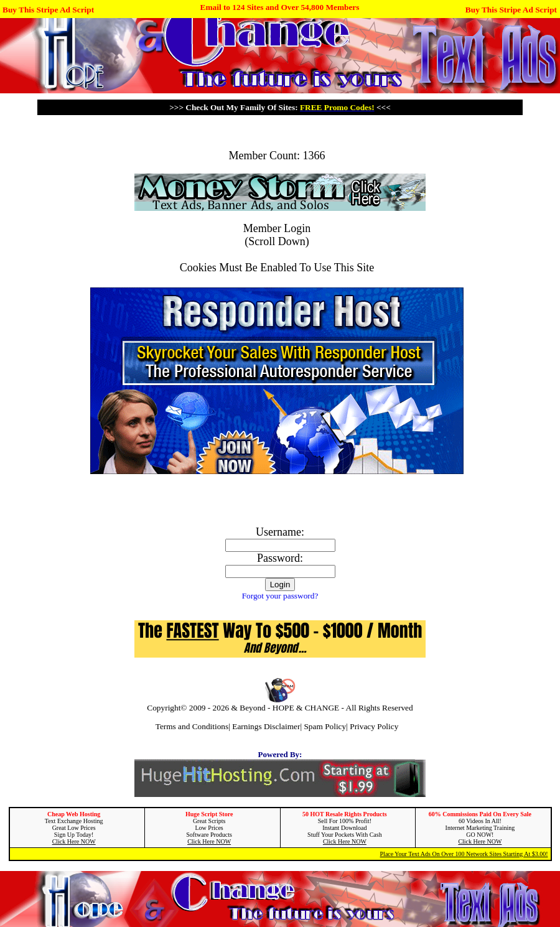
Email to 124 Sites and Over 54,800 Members (280, 7)
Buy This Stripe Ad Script (48, 10)
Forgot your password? (280, 596)
